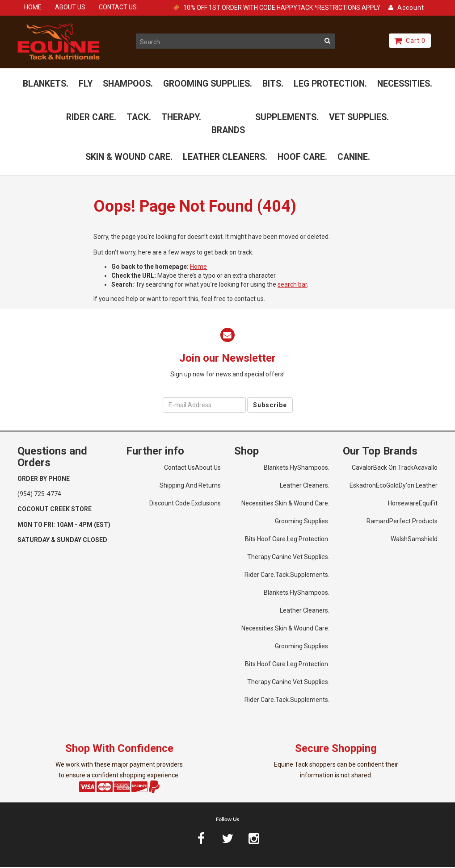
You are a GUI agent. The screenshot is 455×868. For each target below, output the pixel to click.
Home (198, 268)
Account (406, 8)
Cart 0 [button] (410, 41)
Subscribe (270, 406)
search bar (292, 286)
